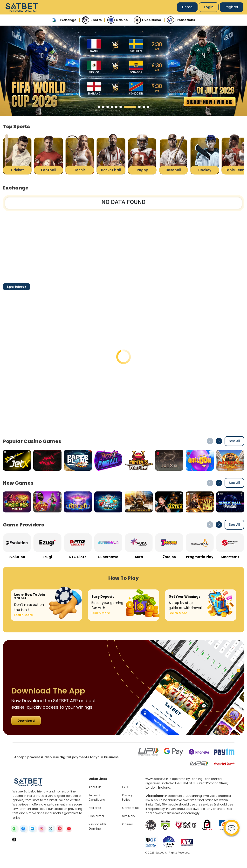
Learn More (24, 615)
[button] (99, 107)
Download (26, 721)
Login (209, 7)
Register (232, 7)
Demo (187, 7)
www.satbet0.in (157, 779)
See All (234, 441)
